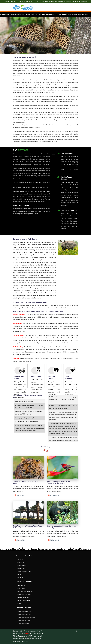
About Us (20, 559)
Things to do (21, 585)
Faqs (19, 574)
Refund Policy (22, 565)
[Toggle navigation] (76, 7)
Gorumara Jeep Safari (24, 594)
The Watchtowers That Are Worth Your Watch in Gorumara (27, 527)
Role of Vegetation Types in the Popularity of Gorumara (58, 482)
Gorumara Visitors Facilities (26, 617)
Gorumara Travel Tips (24, 611)
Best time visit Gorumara (25, 591)
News (19, 603)
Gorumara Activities (24, 620)
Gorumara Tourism (23, 623)
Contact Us (21, 562)
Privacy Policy (22, 568)
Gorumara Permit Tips (24, 614)
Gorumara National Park (33, 631)
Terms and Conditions (24, 571)
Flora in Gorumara (23, 597)
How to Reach (22, 588)
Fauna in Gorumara (24, 600)
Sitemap (20, 577)
